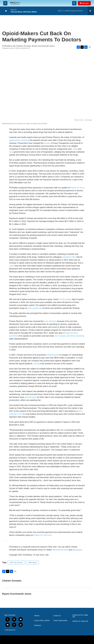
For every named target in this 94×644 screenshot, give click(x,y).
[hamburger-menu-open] (5, 3)
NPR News (32, 563)
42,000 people (65, 299)
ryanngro (77, 550)
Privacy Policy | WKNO (42, 621)
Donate (85, 3)
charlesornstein (61, 550)
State (75, 149)
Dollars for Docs (77, 188)
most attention (50, 321)
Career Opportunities (60, 621)
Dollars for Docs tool (43, 535)
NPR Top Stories (16, 563)
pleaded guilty (53, 355)
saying (36, 364)
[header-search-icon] (74, 3)
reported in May (69, 257)
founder (47, 143)
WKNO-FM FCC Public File (80, 616)
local (11, 152)
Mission (37, 616)
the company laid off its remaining (70, 336)
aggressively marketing (19, 140)
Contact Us (57, 616)
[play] (6, 11)
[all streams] (91, 11)
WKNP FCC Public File (80, 621)
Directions (38, 625)
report (12, 266)
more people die (35, 308)
